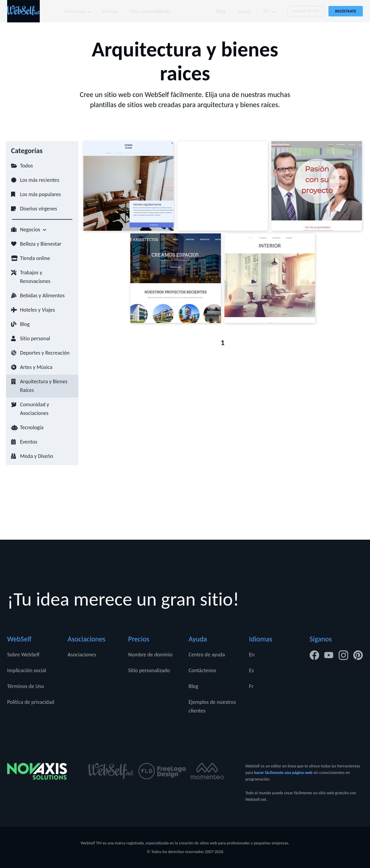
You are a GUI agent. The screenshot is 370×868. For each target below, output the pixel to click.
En (252, 655)
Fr (251, 686)
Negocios (30, 230)
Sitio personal (35, 338)
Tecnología (32, 427)
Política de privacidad (31, 702)
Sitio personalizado (151, 11)
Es (251, 670)
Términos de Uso (26, 686)
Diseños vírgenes (39, 209)
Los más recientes (40, 180)
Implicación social (27, 670)
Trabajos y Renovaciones (35, 277)
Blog (221, 11)
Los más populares (40, 194)
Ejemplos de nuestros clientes (212, 706)
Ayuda (244, 11)
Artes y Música (36, 367)
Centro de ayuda (207, 655)
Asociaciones (82, 655)
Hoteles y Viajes (38, 310)
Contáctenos (202, 670)
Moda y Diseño (37, 456)
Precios (110, 11)
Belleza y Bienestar (41, 244)
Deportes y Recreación (45, 353)
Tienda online (35, 258)
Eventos (29, 442)
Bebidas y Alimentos (42, 296)
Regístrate (346, 11)
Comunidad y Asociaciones (35, 409)
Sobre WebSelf (23, 655)
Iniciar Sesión (306, 11)
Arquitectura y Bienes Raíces (44, 386)
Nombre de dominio (150, 655)
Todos (26, 166)
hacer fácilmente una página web (283, 773)
